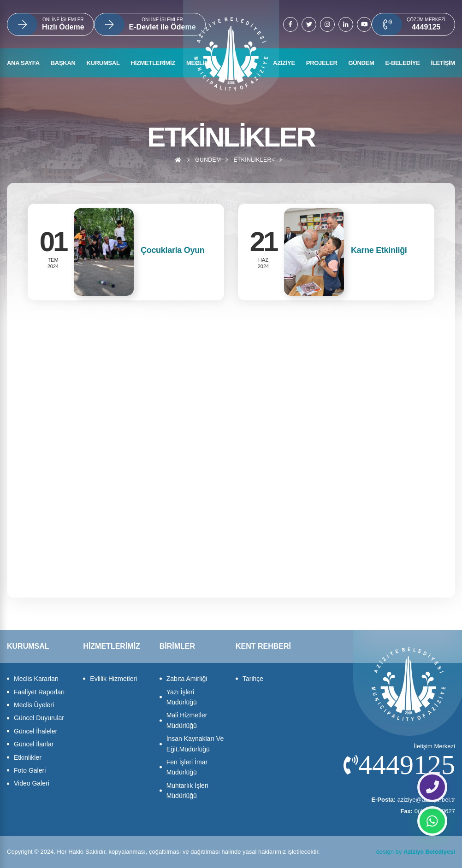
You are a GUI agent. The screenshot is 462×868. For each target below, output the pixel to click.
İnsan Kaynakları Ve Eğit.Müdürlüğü (195, 744)
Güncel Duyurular (39, 718)
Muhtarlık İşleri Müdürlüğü (187, 791)
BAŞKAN (63, 63)
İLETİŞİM (443, 63)
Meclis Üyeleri (34, 705)
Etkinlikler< (254, 160)
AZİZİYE (284, 63)
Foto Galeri (30, 770)
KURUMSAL (103, 63)
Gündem (208, 160)
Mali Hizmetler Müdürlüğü (187, 720)
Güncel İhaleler (36, 731)
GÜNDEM (361, 63)
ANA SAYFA (23, 63)
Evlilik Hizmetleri (113, 679)
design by (416, 852)
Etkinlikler (28, 757)
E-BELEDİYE (402, 63)
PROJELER (322, 63)
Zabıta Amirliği (187, 679)
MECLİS (197, 63)
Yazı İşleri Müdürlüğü (182, 697)
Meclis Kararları (36, 679)
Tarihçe (253, 679)
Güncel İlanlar (34, 744)
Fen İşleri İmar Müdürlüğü (187, 767)
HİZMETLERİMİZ (153, 63)
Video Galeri (32, 783)
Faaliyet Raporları (39, 692)
